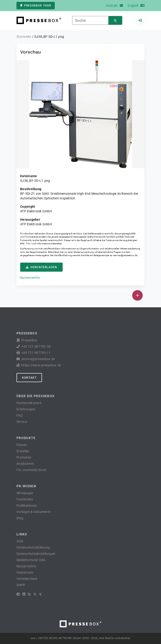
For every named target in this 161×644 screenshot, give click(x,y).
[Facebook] (18, 594)
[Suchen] (115, 20)
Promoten (24, 457)
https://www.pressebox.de (41, 365)
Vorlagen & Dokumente (34, 512)
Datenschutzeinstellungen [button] (36, 554)
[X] (35, 594)
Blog (20, 518)
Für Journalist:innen (31, 470)
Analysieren (25, 464)
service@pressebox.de (125, 255)
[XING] (40, 594)
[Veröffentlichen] (137, 295)
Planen (22, 445)
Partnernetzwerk (29, 403)
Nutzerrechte (30, 278)
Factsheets (25, 499)
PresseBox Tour (36, 6)
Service (22, 422)
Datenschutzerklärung (33, 547)
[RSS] (29, 594)
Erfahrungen (26, 409)
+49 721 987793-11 (36, 353)
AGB (20, 541)
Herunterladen (41, 267)
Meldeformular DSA (31, 560)
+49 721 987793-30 (36, 346)
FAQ (20, 415)
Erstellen (23, 451)
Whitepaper (25, 493)
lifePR (21, 585)
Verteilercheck (27, 579)
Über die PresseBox (35, 396)
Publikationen (27, 506)
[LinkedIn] (24, 594)
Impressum (25, 572)
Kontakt (29, 378)
